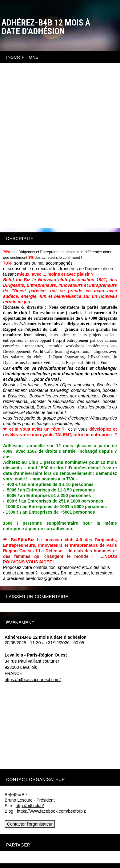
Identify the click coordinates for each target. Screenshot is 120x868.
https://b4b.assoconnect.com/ (33, 680)
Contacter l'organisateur (30, 824)
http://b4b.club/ (30, 806)
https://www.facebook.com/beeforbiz (51, 811)
